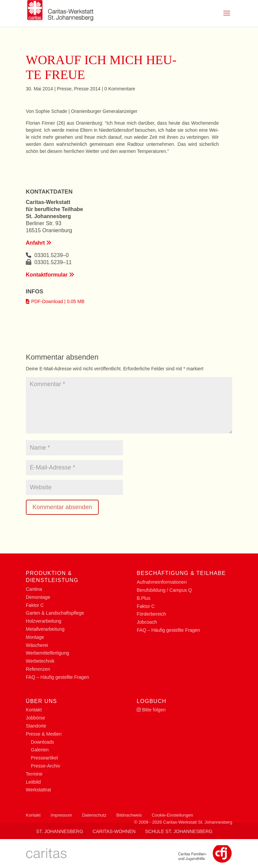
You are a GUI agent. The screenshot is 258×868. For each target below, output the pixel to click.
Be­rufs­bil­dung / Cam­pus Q (164, 590)
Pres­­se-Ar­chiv (46, 766)
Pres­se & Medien (44, 734)
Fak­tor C (35, 605)
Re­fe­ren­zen (38, 669)
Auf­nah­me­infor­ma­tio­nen (162, 582)
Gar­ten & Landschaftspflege (55, 613)
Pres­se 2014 (88, 89)
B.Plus (143, 598)
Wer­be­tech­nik (40, 661)
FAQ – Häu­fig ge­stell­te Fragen (57, 677)
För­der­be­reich (151, 614)
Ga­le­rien (40, 750)
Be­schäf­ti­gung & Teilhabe (181, 573)
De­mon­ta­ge (38, 597)
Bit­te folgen (151, 710)
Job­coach (147, 622)
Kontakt (33, 815)
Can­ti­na (34, 589)
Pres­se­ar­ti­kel (45, 758)
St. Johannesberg (60, 831)
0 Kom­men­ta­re (120, 89)
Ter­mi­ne (34, 774)
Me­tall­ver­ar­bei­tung (45, 629)
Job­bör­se (36, 718)
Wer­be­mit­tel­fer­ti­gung (48, 653)
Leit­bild (33, 782)
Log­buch (152, 701)
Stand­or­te (36, 726)
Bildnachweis (129, 815)
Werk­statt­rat (38, 790)
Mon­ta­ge (35, 637)
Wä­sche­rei (37, 645)
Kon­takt (34, 710)
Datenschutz (94, 815)
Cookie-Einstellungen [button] (173, 815)
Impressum (61, 815)
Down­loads (42, 742)
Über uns (41, 701)
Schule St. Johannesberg (179, 831)
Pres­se (64, 89)
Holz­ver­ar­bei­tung (44, 621)
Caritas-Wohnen (114, 831)
